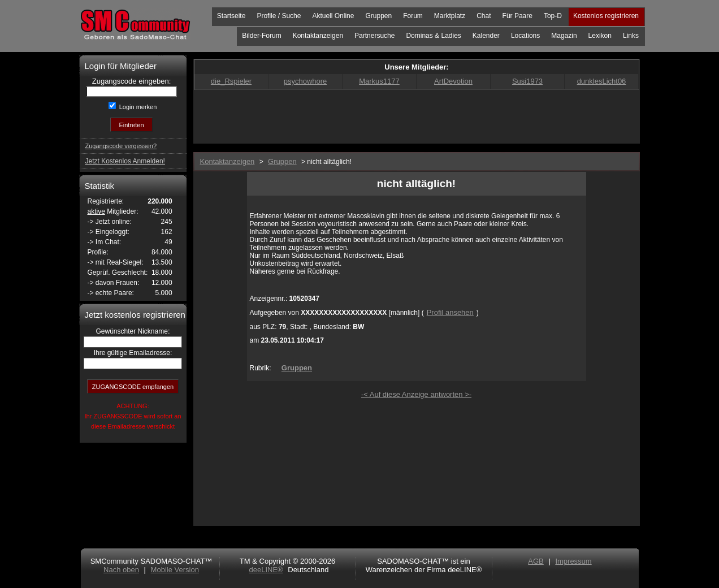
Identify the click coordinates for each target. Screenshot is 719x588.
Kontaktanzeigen (318, 36)
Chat (484, 16)
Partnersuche (374, 36)
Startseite (231, 16)
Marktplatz (450, 16)
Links (631, 36)
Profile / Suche (279, 16)
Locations (525, 36)
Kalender (486, 36)
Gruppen (378, 16)
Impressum (573, 561)
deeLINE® (266, 570)
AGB (536, 561)
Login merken (137, 107)
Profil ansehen (450, 312)
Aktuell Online (333, 16)
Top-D (553, 16)
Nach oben (121, 570)
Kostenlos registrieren (606, 16)
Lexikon (600, 36)
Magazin (564, 36)
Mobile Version (175, 570)
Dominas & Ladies (433, 36)
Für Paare (517, 16)
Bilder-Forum (261, 36)
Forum (413, 16)
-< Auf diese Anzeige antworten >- (416, 394)
